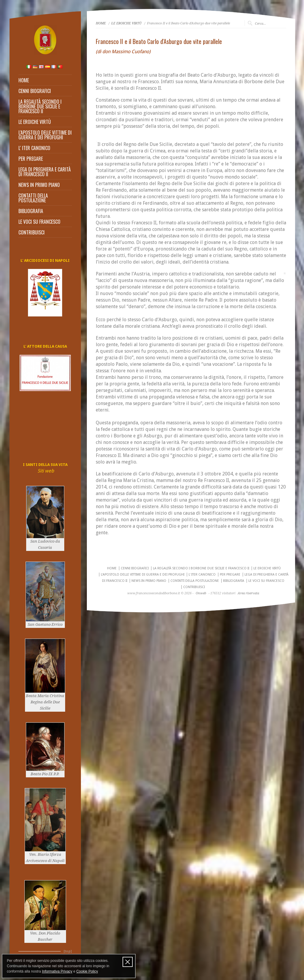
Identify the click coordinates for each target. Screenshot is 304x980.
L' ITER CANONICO (34, 148)
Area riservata (248, 593)
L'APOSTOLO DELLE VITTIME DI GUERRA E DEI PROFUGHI (45, 135)
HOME (24, 80)
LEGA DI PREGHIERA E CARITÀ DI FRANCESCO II (45, 172)
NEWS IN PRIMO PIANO (39, 185)
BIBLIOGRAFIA (31, 211)
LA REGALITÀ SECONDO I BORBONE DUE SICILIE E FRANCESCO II (40, 106)
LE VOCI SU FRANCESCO (39, 222)
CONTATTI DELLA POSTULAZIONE (33, 198)
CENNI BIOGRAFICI (35, 91)
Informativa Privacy (57, 971)
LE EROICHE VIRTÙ (35, 122)
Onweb (201, 593)
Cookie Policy (87, 971)
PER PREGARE (31, 159)
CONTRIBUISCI (32, 232)
